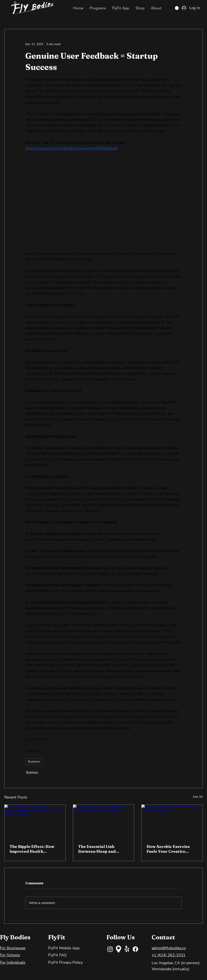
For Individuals (13, 962)
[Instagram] (110, 949)
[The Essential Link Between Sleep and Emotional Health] (104, 822)
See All (198, 797)
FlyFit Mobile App (64, 948)
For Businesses (13, 948)
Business (34, 762)
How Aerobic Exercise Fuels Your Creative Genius (168, 849)
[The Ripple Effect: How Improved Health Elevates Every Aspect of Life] (35, 822)
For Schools (10, 955)
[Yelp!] (127, 949)
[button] (98, 8)
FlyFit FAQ (57, 955)
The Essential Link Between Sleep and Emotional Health (97, 849)
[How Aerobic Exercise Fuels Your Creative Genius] (172, 822)
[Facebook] (135, 949)
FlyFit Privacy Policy (65, 962)
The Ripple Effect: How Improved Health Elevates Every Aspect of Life (34, 849)
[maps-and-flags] (118, 949)
